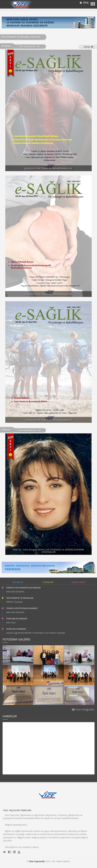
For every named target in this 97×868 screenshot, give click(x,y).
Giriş (84, 2)
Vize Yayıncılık (37, 861)
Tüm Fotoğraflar (83, 709)
